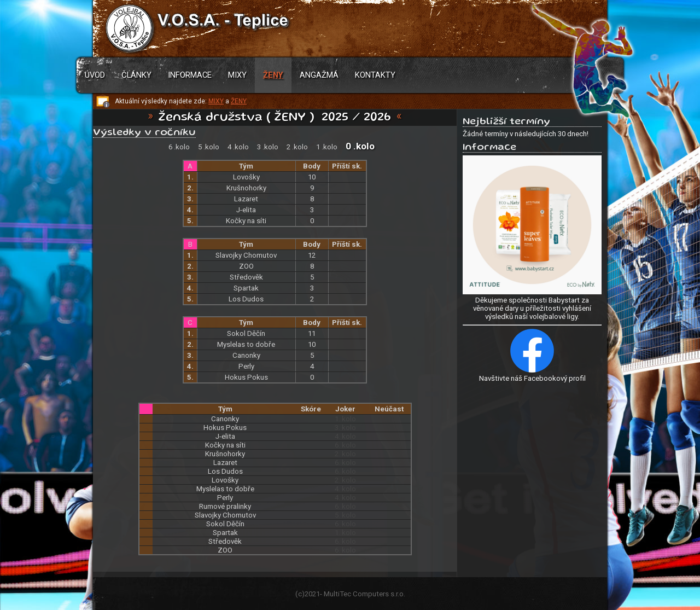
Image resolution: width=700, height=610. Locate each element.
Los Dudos (246, 299)
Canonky (246, 355)
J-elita (246, 210)
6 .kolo (179, 147)
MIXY (216, 101)
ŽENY (239, 101)
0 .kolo (360, 146)
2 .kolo (297, 147)
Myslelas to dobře (246, 344)
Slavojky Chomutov (246, 255)
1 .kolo (327, 147)
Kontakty (375, 75)
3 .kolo (268, 147)
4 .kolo (238, 147)
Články (136, 75)
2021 (312, 594)
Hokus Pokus (246, 377)
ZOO (246, 266)
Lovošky (246, 177)
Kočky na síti (246, 221)
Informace (190, 75)
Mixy (237, 75)
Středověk (246, 277)
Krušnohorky (246, 188)
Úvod (95, 75)
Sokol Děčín (246, 333)
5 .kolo (209, 147)
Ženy (273, 75)
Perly (246, 366)
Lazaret (246, 199)
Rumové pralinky (225, 506)
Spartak (246, 288)
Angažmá (319, 75)
